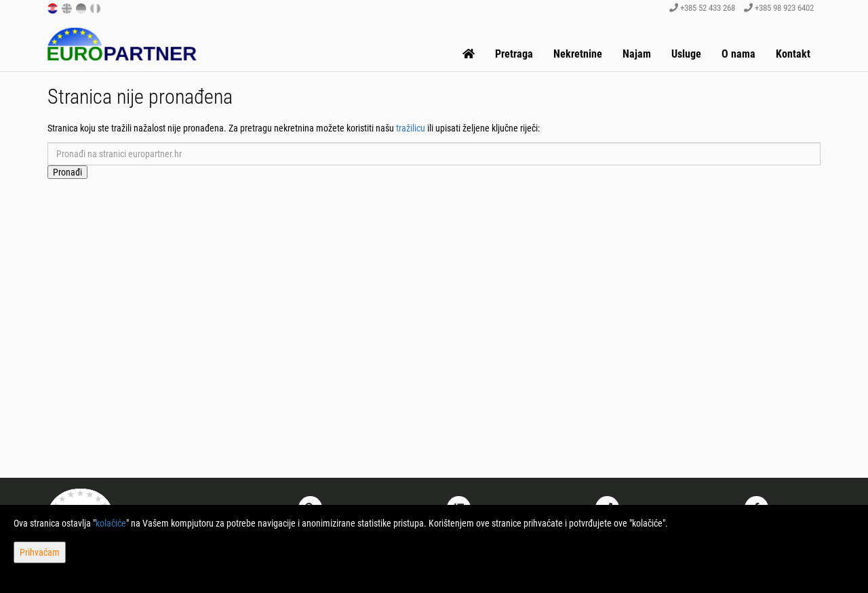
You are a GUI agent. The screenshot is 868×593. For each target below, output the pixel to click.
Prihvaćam (40, 552)
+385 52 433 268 (702, 8)
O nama (738, 54)
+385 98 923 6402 (779, 8)
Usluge (686, 54)
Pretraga (514, 54)
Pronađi (67, 172)
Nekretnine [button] (578, 54)
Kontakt (793, 54)
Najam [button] (637, 54)
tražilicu (411, 128)
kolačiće (111, 523)
